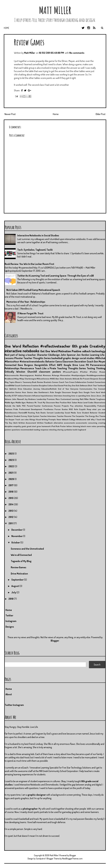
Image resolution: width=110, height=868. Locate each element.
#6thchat (100, 358)
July (14, 592)
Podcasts (101, 406)
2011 (11, 523)
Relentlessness (11, 413)
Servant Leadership (55, 413)
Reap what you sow (96, 409)
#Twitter (84, 372)
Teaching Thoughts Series (72, 368)
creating (102, 423)
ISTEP (14, 396)
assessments (81, 423)
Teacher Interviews (48, 416)
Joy (26, 399)
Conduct (91, 382)
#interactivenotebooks (32, 361)
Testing (91, 368)
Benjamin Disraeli (98, 379)
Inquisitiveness (47, 396)
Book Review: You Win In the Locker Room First (29, 264)
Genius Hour (21, 392)
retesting (53, 430)
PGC (24, 406)
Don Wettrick (11, 389)
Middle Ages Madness (25, 402)
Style (30, 416)
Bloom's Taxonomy (23, 382)
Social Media (70, 413)
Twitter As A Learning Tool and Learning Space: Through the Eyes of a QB (56, 276)
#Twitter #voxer (98, 372)
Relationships (12, 368)
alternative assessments (64, 423)
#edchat (38, 375)
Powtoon (8, 409)
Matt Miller (55, 10)
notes (94, 426)
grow (39, 426)
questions (16, 430)
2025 (11, 454)
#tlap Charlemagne (28, 379)
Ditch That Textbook (97, 385)
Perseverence (98, 365)
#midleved (9, 379)
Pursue (58, 409)
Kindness (32, 399)
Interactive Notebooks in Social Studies (38, 235)
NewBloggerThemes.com (72, 859)
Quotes (65, 409)
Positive (77, 351)
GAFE (60, 365)
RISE (71, 409)
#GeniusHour (12, 361)
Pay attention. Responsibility (83, 406)
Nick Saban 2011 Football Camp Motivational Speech (33, 290)
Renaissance (27, 368)
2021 (11, 473)
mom (89, 426)
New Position (61, 402)
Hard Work (101, 392)
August (15, 586)
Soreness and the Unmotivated (27, 549)
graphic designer (37, 795)
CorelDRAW (10, 385)
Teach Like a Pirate (46, 368)
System (36, 416)
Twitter (9, 615)
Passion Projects (61, 406)
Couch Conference (23, 385)
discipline (9, 426)
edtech (86, 351)
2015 (11, 498)
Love (82, 365)
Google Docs (77, 392)
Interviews (58, 396)
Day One (72, 385)
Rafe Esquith (80, 409)
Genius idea (32, 392)
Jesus (93, 396)
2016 (11, 492)
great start (31, 426)
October (16, 542)
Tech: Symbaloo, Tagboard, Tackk (35, 250)
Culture (51, 385)
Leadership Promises (46, 399)
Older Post (101, 114)
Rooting (31, 413)
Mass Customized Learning (67, 399)
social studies (87, 358)
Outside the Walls (13, 406)
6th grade (80, 346)
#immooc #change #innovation (57, 375)
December (17, 530)
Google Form (89, 392)
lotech (83, 426)
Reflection (31, 346)
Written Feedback (45, 423)
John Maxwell (18, 399)
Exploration (10, 392)
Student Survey (20, 416)
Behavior (50, 361)
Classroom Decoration (74, 361)
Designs (10, 627)
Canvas (55, 382)
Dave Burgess (25, 365)
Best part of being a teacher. (20, 355)
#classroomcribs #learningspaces (19, 375)
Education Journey (32, 389)
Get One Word (49, 351)
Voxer (59, 419)
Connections (100, 382)
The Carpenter (78, 416)
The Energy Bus (92, 416)
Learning (95, 355)
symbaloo (68, 430)
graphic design (71, 358)
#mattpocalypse (79, 375)
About (9, 694)
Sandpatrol (41, 859)
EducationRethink (49, 389)
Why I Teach (96, 419)
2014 (11, 504)
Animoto (68, 379)
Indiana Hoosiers (25, 396)
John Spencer (68, 355)
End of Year (64, 389)
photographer (30, 809)
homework (46, 426)
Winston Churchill (26, 372)
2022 (11, 466)
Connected (11, 365)
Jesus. (99, 396)
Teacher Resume (64, 416)
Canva (59, 361)
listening (76, 426)
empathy (17, 426)
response (44, 430)
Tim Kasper (10, 419)
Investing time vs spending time (77, 396)
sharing (60, 430)
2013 (11, 511)
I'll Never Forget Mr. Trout (30, 313)
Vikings (32, 419)
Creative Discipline (39, 385)
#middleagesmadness (96, 375)
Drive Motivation (19, 574)
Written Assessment (27, 423)
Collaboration (81, 382)
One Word (13, 346)
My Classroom (49, 402)
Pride (16, 409)
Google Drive (71, 365)
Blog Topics (10, 382)
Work (15, 423)
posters (8, 430)
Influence (36, 396)
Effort (52, 365)
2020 (11, 479)
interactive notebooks (22, 351)
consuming (93, 423)
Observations (100, 402)
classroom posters (50, 372)
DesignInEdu (41, 365)
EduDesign (54, 355)
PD (87, 365)
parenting (101, 426)
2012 (11, 517)
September (18, 580)
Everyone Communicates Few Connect (88, 389)
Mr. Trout (38, 402)
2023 (11, 460)
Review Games (29, 42)
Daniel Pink (63, 385)
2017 (11, 485)
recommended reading (30, 430)
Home (7, 28)
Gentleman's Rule (46, 392)
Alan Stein (60, 379)
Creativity (97, 346)
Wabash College (69, 419)
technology (98, 351)
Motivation (65, 351)
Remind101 (23, 413)
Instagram (11, 621)
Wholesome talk (83, 419)
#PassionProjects (70, 372)
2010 (11, 599)
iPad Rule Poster (59, 426)
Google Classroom (63, 392)
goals (24, 426)
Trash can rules (22, 419)
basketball (57, 358)
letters (69, 426)
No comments (77, 53)
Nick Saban (72, 402)
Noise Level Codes (86, 402)
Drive (20, 389)
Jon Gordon (83, 355)
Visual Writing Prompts (46, 419)
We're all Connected (21, 555)
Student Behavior (90, 413)
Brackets (48, 382)
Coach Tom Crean (67, 382)
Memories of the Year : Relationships (26, 302)
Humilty (8, 396)
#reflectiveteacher (55, 346)
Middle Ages (10, 402)
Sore (79, 413)
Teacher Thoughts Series (37, 358)
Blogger (55, 641)
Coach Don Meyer (96, 361)
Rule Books (41, 413)
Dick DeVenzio (82, 385)
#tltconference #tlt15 (46, 379)
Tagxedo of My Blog (21, 561)
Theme (102, 416)
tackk (75, 430)
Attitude (76, 379)
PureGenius (48, 409)
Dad (56, 385)
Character (42, 355)
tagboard (82, 430)
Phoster (19, 358)
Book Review (38, 382)
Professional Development (31, 409)
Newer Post (10, 114)
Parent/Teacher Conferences (40, 406)
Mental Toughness (97, 399)
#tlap (17, 379)
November (17, 536)
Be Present (85, 379)
